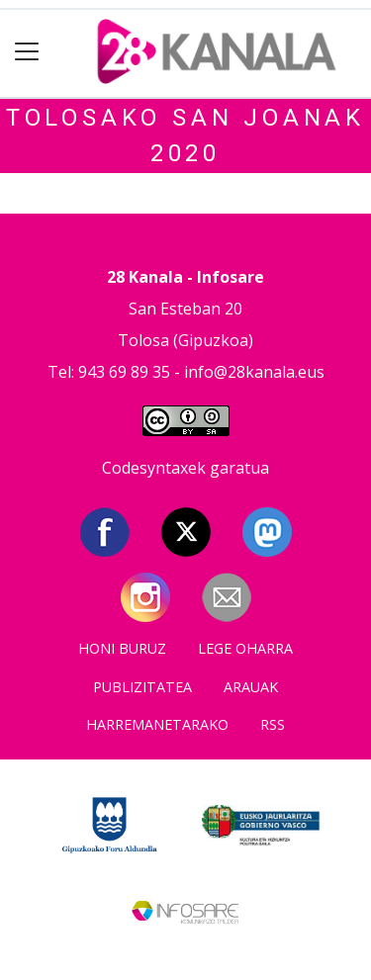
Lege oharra (245, 648)
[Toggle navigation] (27, 52)
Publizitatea (142, 687)
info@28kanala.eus (254, 372)
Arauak (251, 687)
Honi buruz (122, 648)
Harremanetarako (157, 724)
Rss (273, 724)
